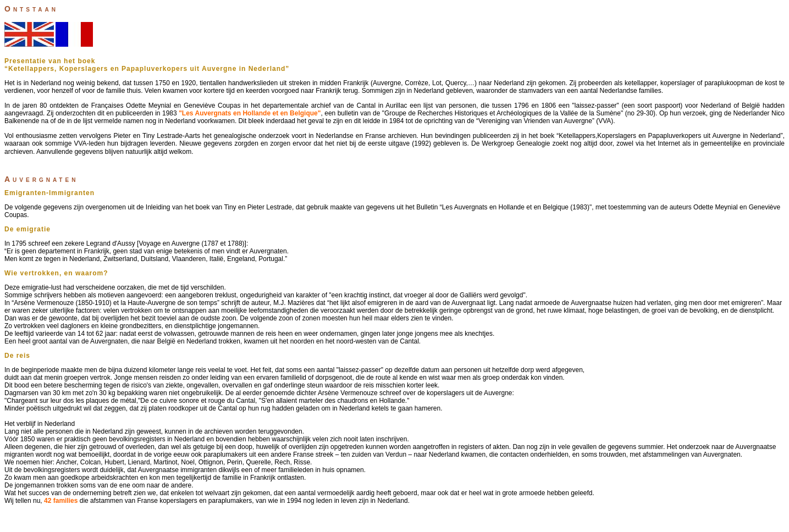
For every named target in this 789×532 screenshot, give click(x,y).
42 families (61, 501)
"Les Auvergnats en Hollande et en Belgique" (250, 113)
